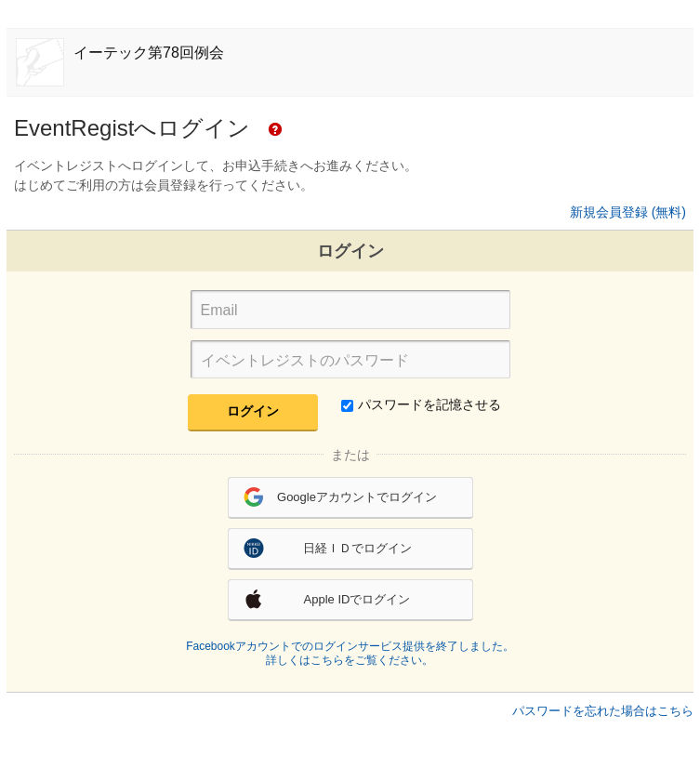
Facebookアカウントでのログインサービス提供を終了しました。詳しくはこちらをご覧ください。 (350, 654)
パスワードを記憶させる (421, 404)
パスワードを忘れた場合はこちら (603, 711)
